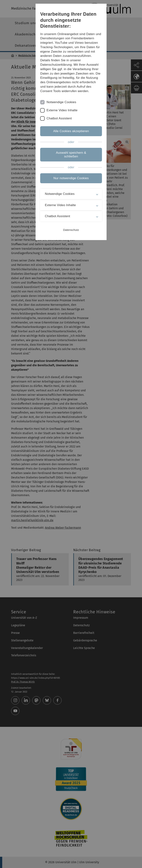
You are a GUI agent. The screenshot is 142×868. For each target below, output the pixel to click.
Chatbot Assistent (59, 118)
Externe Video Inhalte (62, 110)
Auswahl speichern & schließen (71, 155)
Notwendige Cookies (61, 102)
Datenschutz (71, 230)
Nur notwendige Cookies (71, 178)
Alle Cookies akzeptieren (71, 131)
